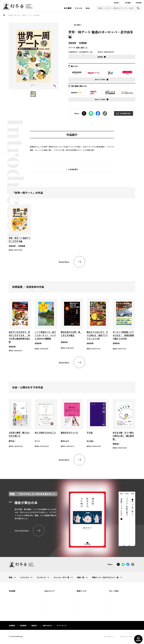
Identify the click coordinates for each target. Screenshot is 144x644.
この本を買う (73, 169)
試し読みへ (78, 25)
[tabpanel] (57, 519)
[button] (33, 94)
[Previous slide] (30, 85)
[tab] (121, 519)
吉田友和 (72, 43)
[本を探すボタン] (138, 8)
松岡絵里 (83, 43)
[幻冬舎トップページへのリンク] (17, 8)
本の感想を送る (125, 113)
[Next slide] (38, 85)
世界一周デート (82, 47)
